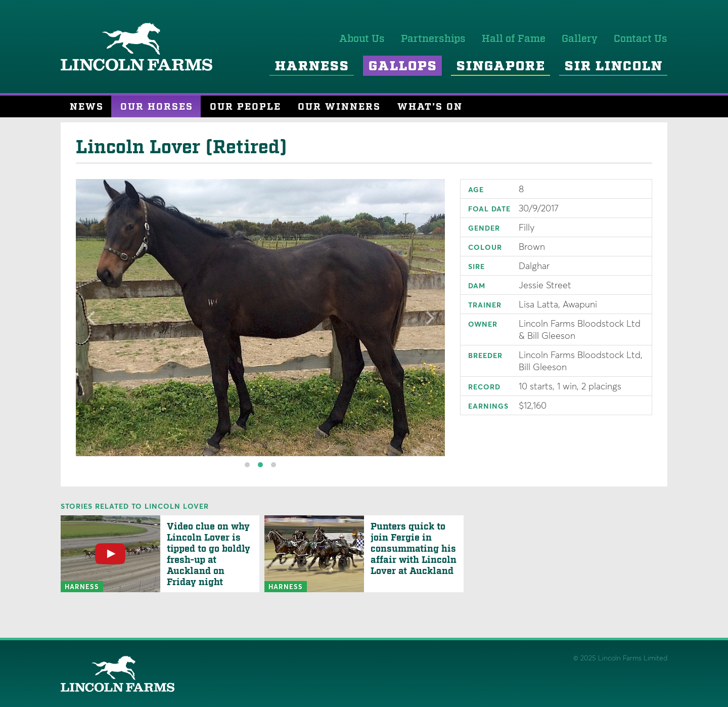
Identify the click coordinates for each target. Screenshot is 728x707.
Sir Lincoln (614, 67)
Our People (245, 107)
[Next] (429, 318)
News (87, 107)
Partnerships (433, 39)
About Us (362, 39)
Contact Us (641, 39)
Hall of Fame (514, 39)
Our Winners (339, 107)
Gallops (403, 67)
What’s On (430, 107)
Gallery (580, 39)
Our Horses (157, 107)
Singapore (501, 67)
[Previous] (92, 318)
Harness (312, 67)
